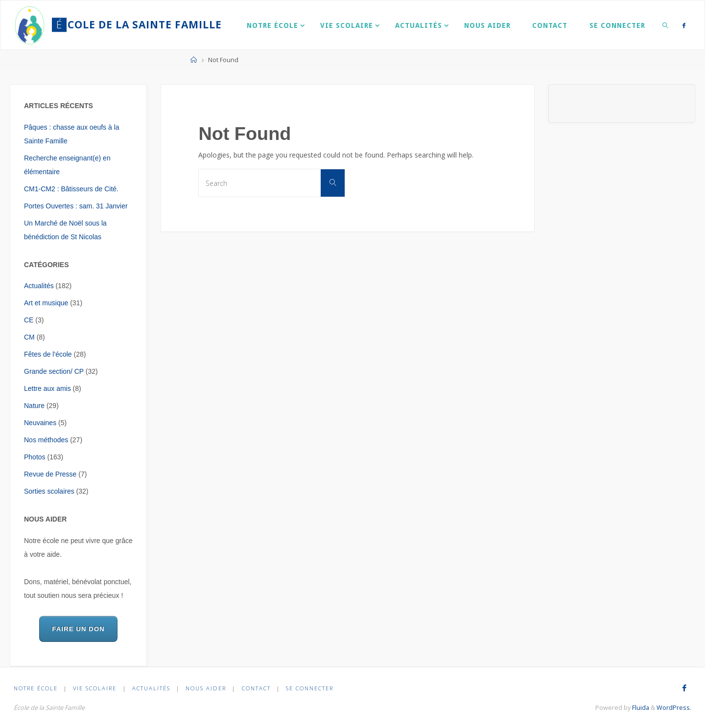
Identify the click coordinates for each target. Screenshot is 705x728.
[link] (665, 25)
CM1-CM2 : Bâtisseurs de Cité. (71, 189)
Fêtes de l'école (48, 354)
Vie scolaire (95, 688)
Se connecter (310, 688)
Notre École (36, 688)
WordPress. (674, 708)
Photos (35, 457)
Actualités (39, 286)
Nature (34, 406)
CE (29, 320)
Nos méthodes (46, 440)
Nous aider (206, 688)
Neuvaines (40, 423)
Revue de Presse (50, 474)
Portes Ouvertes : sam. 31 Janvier (76, 206)
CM (29, 337)
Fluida (640, 708)
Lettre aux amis (47, 388)
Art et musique (46, 303)
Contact (256, 688)
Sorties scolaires (49, 491)
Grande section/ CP (54, 371)
